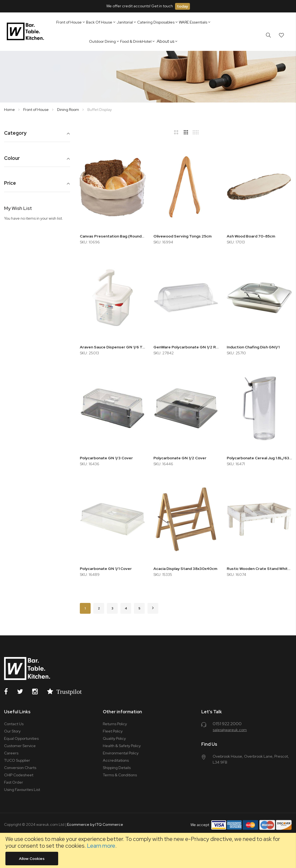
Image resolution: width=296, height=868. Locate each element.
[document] (148, 850)
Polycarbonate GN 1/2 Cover (180, 458)
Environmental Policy (121, 753)
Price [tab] (10, 183)
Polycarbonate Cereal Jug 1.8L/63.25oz (259, 458)
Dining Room (68, 110)
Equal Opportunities (21, 738)
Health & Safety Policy (122, 746)
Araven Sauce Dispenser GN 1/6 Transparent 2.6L (112, 347)
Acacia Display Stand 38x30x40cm (185, 569)
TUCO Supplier (17, 760)
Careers (11, 753)
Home (10, 110)
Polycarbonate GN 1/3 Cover (106, 458)
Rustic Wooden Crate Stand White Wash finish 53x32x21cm (259, 569)
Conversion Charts (20, 768)
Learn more (101, 846)
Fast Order (14, 782)
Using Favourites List (22, 790)
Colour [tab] (12, 158)
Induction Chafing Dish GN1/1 (253, 347)
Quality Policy (114, 738)
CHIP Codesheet (19, 775)
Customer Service (20, 746)
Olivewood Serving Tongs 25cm (182, 236)
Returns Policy (115, 724)
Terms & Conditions (120, 775)
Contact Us (14, 724)
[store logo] (26, 32)
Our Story (12, 731)
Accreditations (116, 760)
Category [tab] (15, 133)
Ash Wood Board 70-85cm (251, 236)
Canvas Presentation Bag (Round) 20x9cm (112, 236)
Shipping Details (117, 768)
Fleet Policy (113, 731)
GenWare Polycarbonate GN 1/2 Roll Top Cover (186, 347)
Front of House (36, 110)
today (182, 6)
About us (165, 41)
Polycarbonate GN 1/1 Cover (106, 569)
